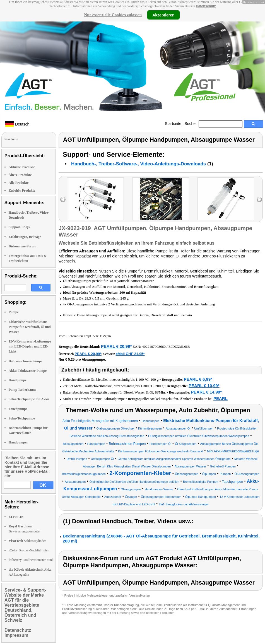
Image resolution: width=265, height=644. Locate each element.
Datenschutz (206, 6)
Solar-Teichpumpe (22, 418)
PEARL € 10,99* (204, 386)
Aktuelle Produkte (22, 167)
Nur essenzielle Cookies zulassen (113, 15)
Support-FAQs (19, 227)
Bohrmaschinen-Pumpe (26, 361)
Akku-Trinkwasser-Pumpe (28, 371)
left (63, 200)
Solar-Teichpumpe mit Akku (29, 399)
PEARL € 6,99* (198, 379)
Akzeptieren (163, 15)
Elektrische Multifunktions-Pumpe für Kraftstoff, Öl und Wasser (30, 327)
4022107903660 (154, 347)
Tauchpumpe (18, 409)
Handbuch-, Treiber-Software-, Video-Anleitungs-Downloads (138, 164)
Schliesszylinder (27, 541)
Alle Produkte (19, 183)
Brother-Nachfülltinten (29, 550)
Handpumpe (18, 380)
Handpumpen (19, 442)
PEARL (221, 398)
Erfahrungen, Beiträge (25, 237)
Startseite (173, 124)
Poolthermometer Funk (31, 560)
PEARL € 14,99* (206, 392)
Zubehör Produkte (22, 190)
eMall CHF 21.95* (130, 354)
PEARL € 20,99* (116, 346)
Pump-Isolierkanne (22, 390)
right (259, 200)
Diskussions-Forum (22, 246)
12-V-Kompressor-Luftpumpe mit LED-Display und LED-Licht (30, 346)
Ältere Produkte (20, 175)
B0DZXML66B (179, 347)
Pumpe (14, 312)
